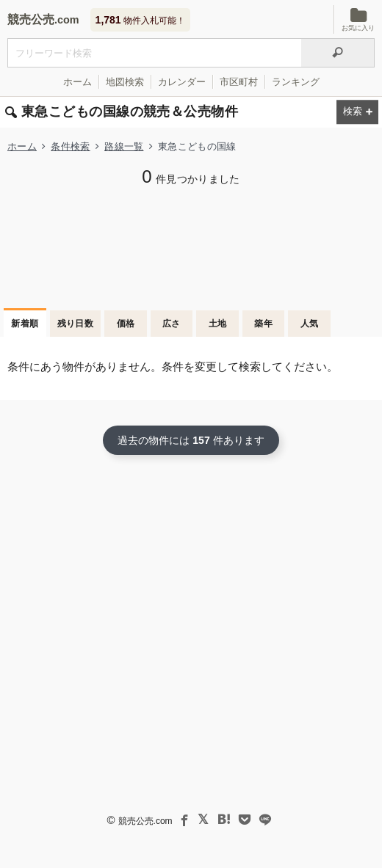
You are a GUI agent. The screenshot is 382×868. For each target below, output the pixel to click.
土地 (218, 324)
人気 (310, 324)
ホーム (78, 82)
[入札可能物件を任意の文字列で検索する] (154, 53)
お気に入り (358, 19)
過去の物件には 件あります (191, 440)
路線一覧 (124, 146)
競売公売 (31, 19)
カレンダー (182, 82)
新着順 (25, 324)
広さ (172, 324)
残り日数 (76, 324)
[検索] (338, 53)
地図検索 (125, 82)
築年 (263, 324)
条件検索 (70, 146)
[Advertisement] (191, 246)
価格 (126, 324)
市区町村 (239, 82)
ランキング (296, 82)
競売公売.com (145, 821)
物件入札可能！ (140, 20)
